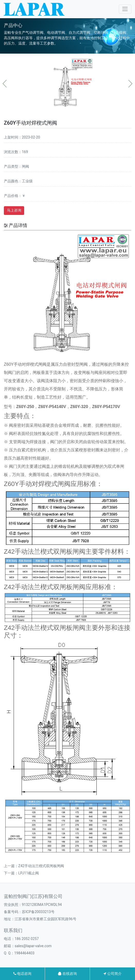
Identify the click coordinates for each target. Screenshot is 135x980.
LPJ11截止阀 (29, 873)
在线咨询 (67, 974)
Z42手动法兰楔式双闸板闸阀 (41, 866)
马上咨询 (14, 210)
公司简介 (112, 974)
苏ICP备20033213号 (38, 912)
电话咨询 (22, 974)
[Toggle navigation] (125, 9)
